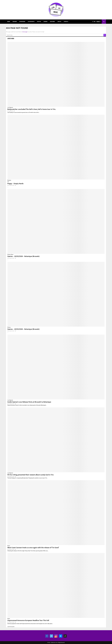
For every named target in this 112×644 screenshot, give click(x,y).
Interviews (22, 22)
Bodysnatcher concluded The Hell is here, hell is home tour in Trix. (32, 109)
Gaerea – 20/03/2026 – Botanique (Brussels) (23, 256)
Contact (66, 22)
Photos (39, 22)
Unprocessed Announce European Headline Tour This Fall (28, 620)
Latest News (11, 38)
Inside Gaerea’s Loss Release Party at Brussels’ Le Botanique (29, 402)
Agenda (45, 22)
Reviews (15, 22)
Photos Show (10, 255)
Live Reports (31, 22)
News (9, 22)
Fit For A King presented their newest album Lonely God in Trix (30, 475)
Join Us (59, 22)
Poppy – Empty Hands (15, 184)
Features (52, 22)
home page (25, 32)
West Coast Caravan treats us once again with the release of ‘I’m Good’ (33, 548)
